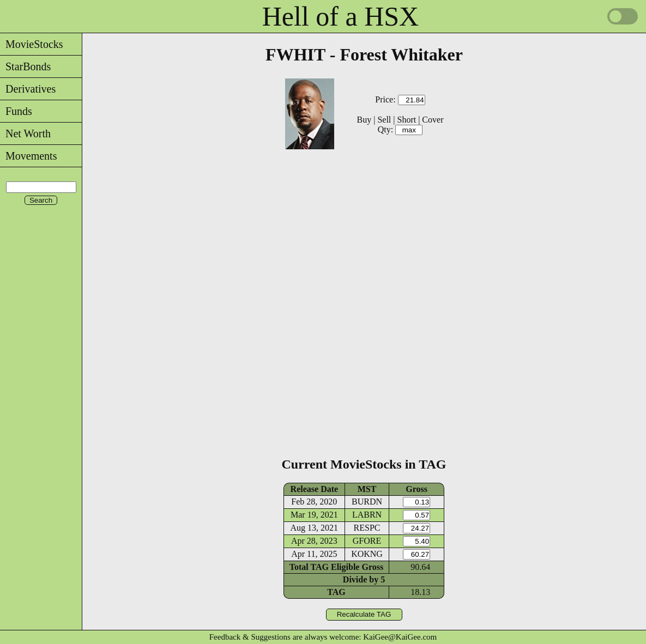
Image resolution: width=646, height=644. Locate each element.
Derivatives (28, 89)
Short (406, 120)
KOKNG (367, 554)
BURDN (367, 502)
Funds (16, 111)
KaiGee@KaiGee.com (400, 637)
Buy (364, 120)
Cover (433, 120)
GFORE (367, 541)
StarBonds (25, 66)
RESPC (367, 528)
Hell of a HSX (340, 16)
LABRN (367, 515)
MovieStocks (32, 44)
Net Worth (25, 133)
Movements (28, 156)
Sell (384, 120)
